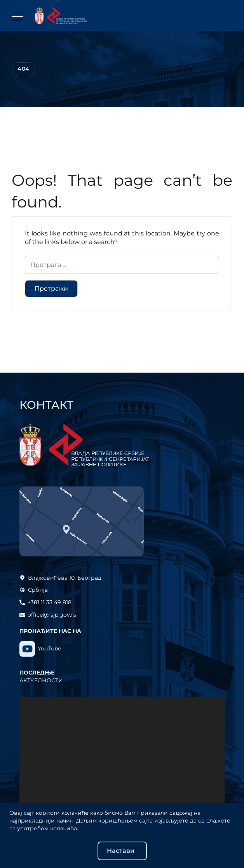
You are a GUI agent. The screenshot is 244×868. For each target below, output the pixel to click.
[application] (122, 754)
